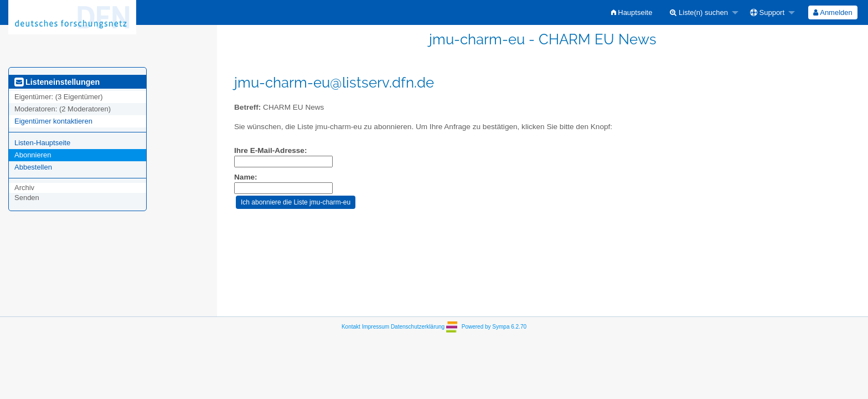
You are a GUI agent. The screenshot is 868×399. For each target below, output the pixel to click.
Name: (246, 177)
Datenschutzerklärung (418, 327)
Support (767, 12)
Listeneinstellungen (57, 82)
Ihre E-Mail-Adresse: (270, 150)
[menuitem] (632, 12)
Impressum (376, 327)
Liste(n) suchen (699, 12)
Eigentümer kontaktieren (53, 121)
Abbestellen (33, 167)
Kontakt (351, 327)
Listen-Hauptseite (42, 143)
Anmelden (833, 12)
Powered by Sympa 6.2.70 (494, 327)
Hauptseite (632, 12)
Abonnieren (33, 155)
